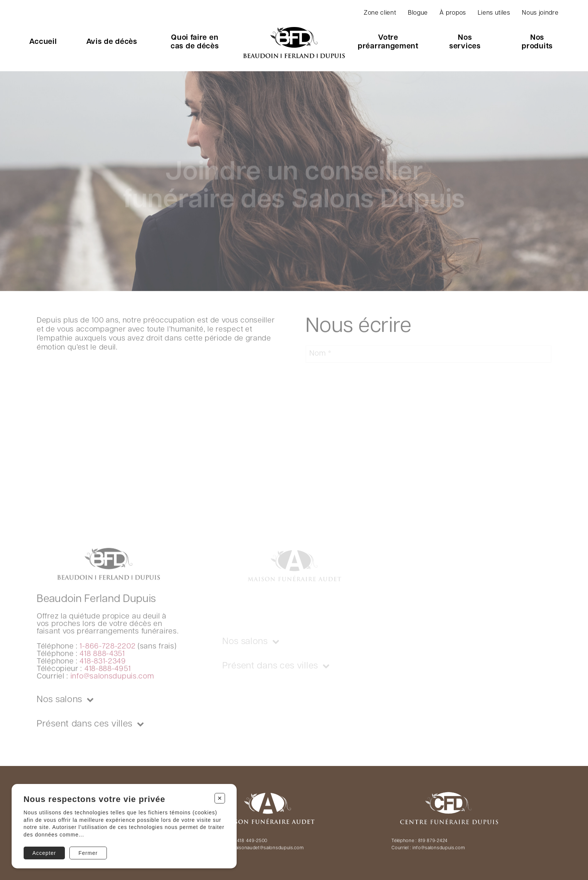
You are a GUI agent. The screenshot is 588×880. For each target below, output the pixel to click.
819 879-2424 (433, 841)
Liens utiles (494, 13)
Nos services (465, 42)
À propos (453, 13)
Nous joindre (540, 13)
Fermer (88, 853)
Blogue (418, 13)
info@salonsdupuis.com (439, 848)
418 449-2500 (252, 841)
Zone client (380, 13)
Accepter (44, 853)
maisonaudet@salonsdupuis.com (268, 848)
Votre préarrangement (388, 42)
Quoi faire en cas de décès (195, 42)
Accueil (43, 42)
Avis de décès (112, 42)
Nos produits (537, 42)
